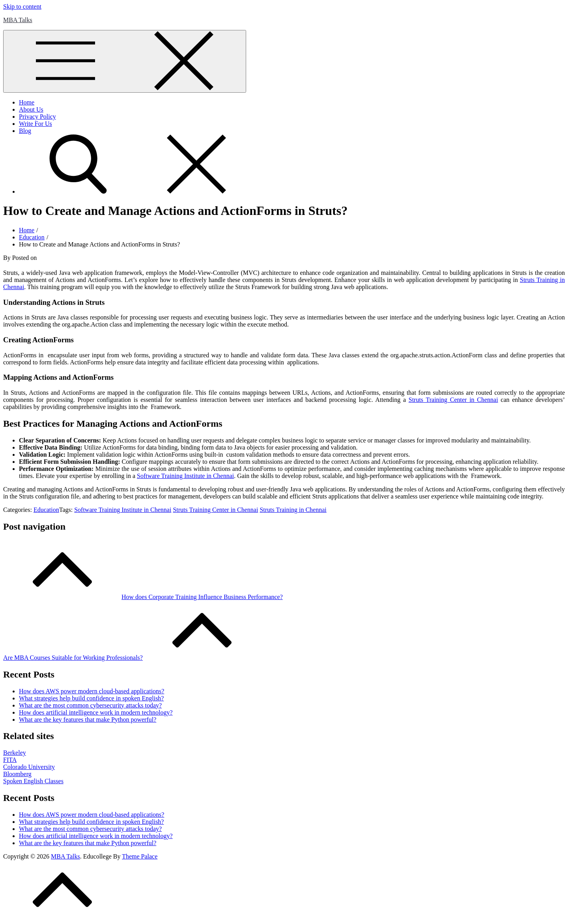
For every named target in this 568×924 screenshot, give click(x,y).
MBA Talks (18, 20)
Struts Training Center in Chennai (215, 510)
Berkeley (15, 753)
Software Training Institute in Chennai (123, 510)
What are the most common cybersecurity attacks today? (90, 705)
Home (27, 102)
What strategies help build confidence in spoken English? (91, 698)
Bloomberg (17, 774)
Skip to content (22, 7)
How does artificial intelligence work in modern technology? (96, 712)
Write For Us (35, 124)
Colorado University (29, 767)
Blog (25, 131)
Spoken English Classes (33, 781)
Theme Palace (140, 856)
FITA (10, 760)
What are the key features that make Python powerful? (88, 720)
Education (46, 510)
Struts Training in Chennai (293, 510)
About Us (31, 109)
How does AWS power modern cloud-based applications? (92, 691)
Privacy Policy (37, 117)
